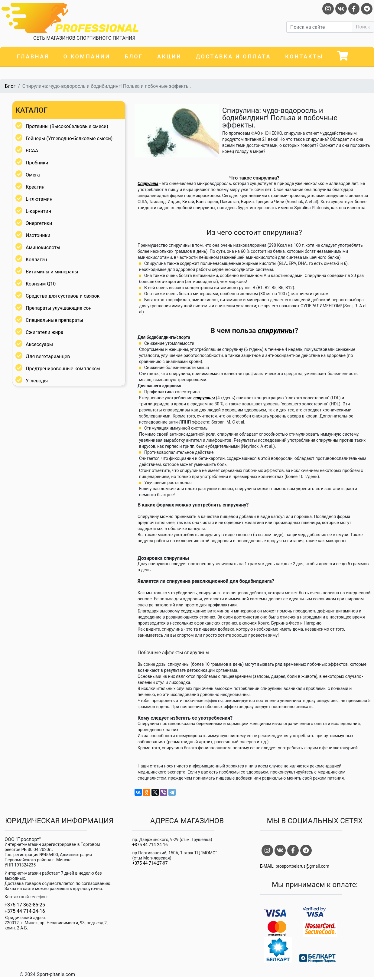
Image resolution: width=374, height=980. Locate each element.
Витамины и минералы (52, 272)
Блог (134, 56)
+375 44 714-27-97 (150, 863)
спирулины (276, 331)
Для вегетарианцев (48, 356)
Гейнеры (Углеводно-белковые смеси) (69, 139)
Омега (33, 175)
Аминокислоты (43, 247)
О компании (87, 56)
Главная (33, 56)
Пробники (37, 163)
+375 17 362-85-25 (25, 905)
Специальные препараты (54, 320)
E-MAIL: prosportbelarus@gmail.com (295, 866)
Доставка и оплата (233, 56)
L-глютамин (39, 199)
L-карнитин (38, 211)
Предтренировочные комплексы (63, 369)
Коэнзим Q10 (41, 284)
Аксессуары (39, 344)
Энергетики (39, 223)
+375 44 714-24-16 (25, 911)
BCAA (32, 151)
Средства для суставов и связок (63, 296)
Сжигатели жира (44, 332)
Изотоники (38, 235)
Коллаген (36, 260)
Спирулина (148, 183)
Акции (169, 56)
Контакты (304, 56)
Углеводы (37, 381)
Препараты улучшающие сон (59, 308)
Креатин (35, 187)
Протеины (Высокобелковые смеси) (67, 126)
